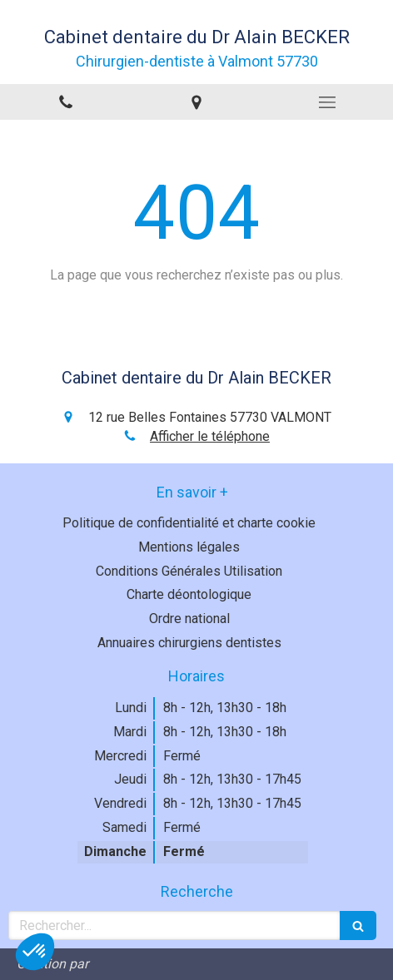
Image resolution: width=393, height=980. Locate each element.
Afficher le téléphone (210, 436)
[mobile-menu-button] (328, 102)
